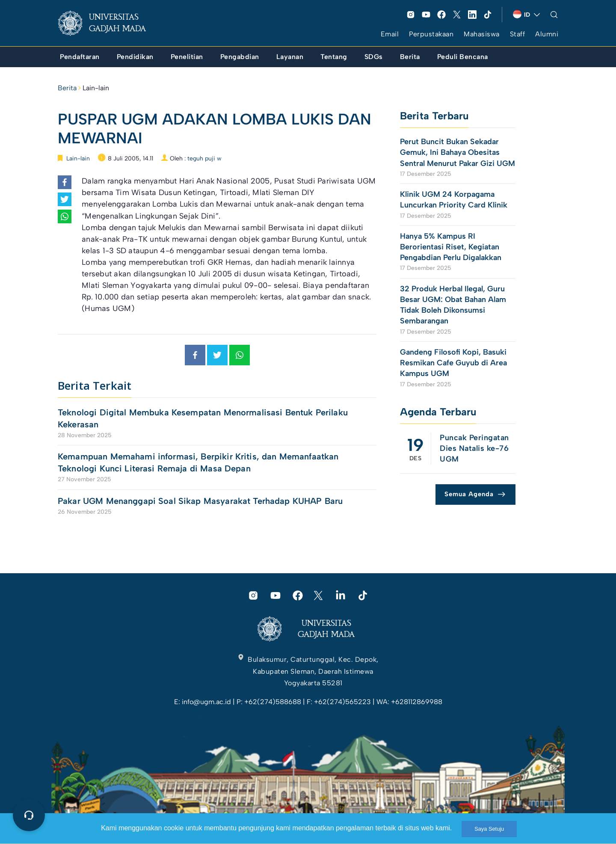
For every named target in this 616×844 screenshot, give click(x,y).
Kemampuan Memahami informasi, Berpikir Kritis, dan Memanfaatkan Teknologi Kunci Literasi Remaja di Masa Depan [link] (198, 462)
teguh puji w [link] (204, 158)
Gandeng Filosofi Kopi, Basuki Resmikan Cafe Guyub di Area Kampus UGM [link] (453, 363)
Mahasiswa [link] (482, 34)
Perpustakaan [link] (431, 34)
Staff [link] (518, 34)
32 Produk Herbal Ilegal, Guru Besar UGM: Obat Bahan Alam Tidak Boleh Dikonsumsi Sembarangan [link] (453, 305)
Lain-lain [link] (96, 88)
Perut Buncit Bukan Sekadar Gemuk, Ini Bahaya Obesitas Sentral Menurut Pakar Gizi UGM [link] (458, 152)
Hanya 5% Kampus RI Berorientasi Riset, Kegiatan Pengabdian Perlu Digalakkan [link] (452, 247)
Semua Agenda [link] (469, 494)
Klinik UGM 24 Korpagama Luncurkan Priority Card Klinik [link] (454, 200)
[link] (109, 23)
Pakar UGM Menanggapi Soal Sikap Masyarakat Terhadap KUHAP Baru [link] (200, 501)
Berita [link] (67, 88)
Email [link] (390, 34)
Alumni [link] (547, 34)
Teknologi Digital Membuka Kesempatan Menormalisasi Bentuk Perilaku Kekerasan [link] (203, 418)
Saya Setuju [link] (489, 829)
